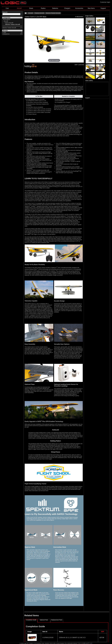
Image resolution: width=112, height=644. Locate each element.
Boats (31, 8)
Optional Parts (44, 620)
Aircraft (19, 8)
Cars (7, 8)
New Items (91, 8)
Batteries (55, 8)
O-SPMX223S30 (48, 638)
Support (103, 8)
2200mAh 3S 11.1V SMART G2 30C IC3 (72, 638)
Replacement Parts (57, 620)
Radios (43, 8)
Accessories (79, 8)
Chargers (67, 8)
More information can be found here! (39, 491)
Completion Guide (31, 620)
